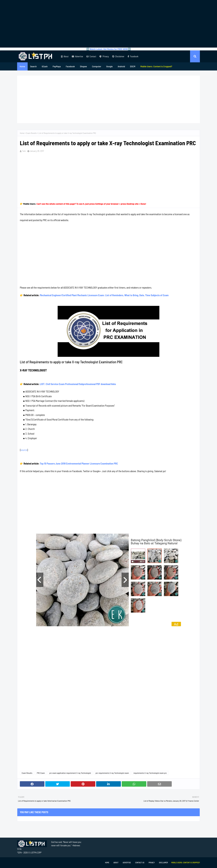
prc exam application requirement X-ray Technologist (70, 773)
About (65, 56)
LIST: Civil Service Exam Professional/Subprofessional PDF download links (78, 384)
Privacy (104, 56)
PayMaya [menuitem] (57, 66)
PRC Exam (41, 773)
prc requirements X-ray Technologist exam (112, 773)
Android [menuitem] (121, 66)
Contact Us (140, 862)
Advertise (77, 56)
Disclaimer (118, 56)
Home (22, 133)
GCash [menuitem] (45, 66)
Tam (24, 151)
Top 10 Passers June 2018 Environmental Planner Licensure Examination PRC (79, 463)
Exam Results (31, 133)
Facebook (133, 56)
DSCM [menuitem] (133, 66)
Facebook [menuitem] (70, 66)
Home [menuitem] (22, 66)
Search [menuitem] (33, 66)
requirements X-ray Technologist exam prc (150, 773)
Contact (91, 56)
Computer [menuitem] (96, 66)
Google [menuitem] (110, 66)
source (24, 450)
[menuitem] (156, 66)
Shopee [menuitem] (83, 66)
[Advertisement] (108, 24)
